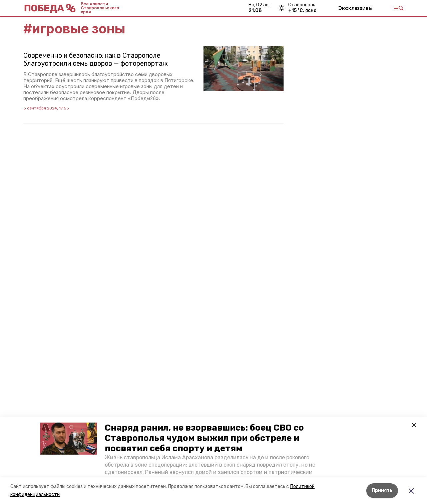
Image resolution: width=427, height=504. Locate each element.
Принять (382, 490)
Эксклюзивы (355, 8)
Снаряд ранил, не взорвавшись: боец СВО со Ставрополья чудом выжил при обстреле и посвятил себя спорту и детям (204, 438)
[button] (68, 439)
